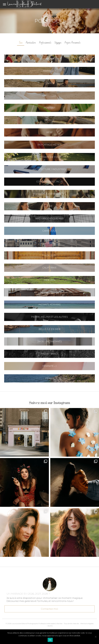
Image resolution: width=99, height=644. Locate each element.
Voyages (58, 43)
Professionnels (45, 43)
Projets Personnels (72, 43)
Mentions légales (87, 623)
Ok (50, 640)
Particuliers (31, 43)
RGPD (50, 626)
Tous (21, 43)
